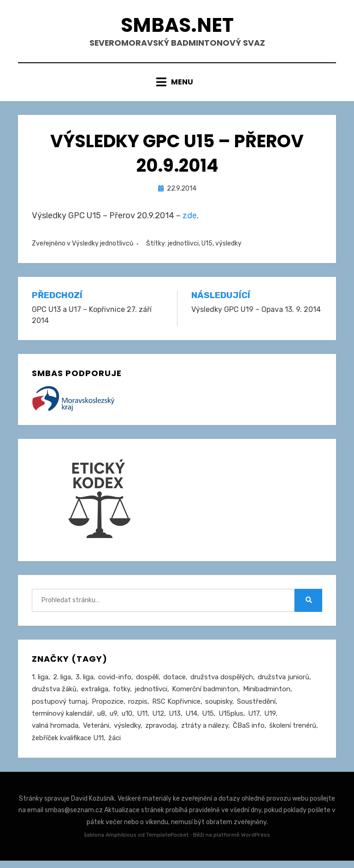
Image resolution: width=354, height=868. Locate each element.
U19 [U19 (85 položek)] (270, 720)
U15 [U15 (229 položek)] (208, 720)
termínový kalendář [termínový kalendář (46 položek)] (62, 720)
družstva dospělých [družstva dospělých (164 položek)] (222, 682)
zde (190, 221)
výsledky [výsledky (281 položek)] (127, 732)
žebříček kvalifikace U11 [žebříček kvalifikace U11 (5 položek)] (68, 745)
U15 (207, 249)
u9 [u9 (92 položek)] (113, 720)
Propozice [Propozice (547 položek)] (108, 707)
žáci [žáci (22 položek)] (115, 745)
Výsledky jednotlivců (103, 249)
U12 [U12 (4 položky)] (158, 720)
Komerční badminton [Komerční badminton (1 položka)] (205, 695)
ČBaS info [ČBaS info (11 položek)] (249, 732)
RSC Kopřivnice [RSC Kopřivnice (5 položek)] (176, 707)
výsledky (228, 249)
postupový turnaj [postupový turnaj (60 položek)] (59, 707)
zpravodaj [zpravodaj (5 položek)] (161, 732)
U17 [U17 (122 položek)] (254, 720)
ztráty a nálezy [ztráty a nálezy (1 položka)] (205, 732)
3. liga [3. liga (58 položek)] (85, 682)
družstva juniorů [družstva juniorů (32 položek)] (283, 682)
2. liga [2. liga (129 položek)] (62, 682)
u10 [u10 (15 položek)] (127, 720)
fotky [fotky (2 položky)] (121, 695)
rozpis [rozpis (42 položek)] (138, 707)
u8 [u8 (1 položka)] (101, 720)
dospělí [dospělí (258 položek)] (147, 682)
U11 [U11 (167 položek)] (142, 720)
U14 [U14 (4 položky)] (191, 720)
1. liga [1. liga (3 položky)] (40, 682)
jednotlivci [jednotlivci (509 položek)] (151, 695)
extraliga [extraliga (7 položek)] (95, 695)
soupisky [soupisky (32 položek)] (219, 707)
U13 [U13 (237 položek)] (175, 720)
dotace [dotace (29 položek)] (174, 682)
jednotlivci (183, 249)
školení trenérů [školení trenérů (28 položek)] (293, 732)
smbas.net (177, 27)
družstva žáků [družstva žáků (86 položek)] (54, 695)
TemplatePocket (167, 842)
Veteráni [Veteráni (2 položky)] (96, 732)
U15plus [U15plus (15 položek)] (231, 720)
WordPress (256, 842)
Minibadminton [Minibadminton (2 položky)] (267, 695)
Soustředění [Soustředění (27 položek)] (256, 707)
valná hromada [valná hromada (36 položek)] (55, 732)
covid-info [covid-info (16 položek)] (115, 682)
